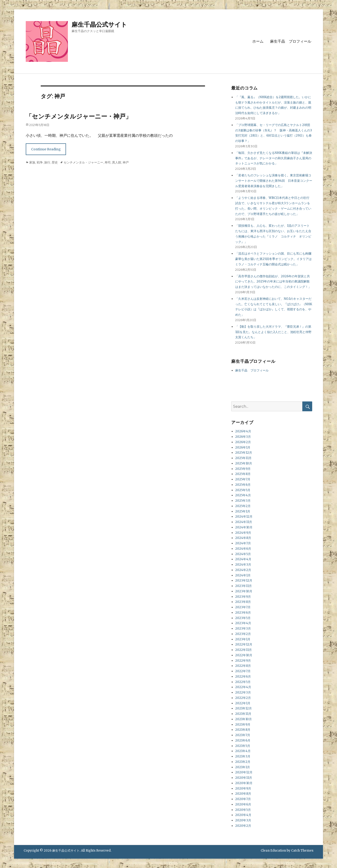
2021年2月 (243, 762)
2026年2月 (243, 442)
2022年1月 (243, 703)
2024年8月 (243, 538)
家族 (32, 162)
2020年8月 (243, 794)
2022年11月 (244, 650)
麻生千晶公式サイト (99, 25)
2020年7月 (243, 799)
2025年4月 (243, 495)
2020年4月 (243, 815)
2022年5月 (243, 682)
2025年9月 (243, 469)
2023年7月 (243, 607)
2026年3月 (243, 437)
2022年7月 (243, 671)
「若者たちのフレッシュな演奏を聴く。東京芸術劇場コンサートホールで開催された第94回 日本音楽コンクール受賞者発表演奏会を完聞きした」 (274, 181)
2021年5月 (243, 746)
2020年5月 (243, 810)
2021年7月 (243, 735)
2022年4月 (243, 687)
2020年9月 (243, 788)
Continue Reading (46, 149)
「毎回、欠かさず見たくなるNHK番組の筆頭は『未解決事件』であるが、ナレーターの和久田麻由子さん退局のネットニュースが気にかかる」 (274, 158)
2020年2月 (243, 826)
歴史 (55, 162)
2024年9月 (243, 533)
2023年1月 (243, 639)
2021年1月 (243, 767)
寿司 (108, 162)
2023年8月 (243, 602)
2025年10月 (244, 463)
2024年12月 (244, 517)
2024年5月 (243, 554)
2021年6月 (243, 740)
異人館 (117, 162)
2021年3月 (243, 756)
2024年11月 (244, 522)
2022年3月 (243, 692)
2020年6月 (243, 804)
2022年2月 (243, 698)
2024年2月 (243, 570)
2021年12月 (244, 708)
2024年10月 (244, 527)
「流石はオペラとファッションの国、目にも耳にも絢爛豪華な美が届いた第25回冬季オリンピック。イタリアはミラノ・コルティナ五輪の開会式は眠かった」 (273, 259)
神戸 (126, 162)
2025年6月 (243, 485)
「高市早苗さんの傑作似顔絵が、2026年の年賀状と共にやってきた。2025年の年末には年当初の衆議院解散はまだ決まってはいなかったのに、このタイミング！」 (273, 282)
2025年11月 (243, 458)
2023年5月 (243, 618)
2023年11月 (244, 586)
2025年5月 (243, 490)
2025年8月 (243, 474)
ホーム (258, 41)
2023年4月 (243, 623)
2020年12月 (244, 772)
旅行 (47, 162)
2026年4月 (243, 431)
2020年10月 (244, 783)
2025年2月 (243, 506)
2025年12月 (244, 453)
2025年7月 (243, 479)
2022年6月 (243, 677)
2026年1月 (243, 447)
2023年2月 (243, 634)
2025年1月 (243, 511)
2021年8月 (243, 730)
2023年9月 (243, 597)
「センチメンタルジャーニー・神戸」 (79, 116)
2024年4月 (243, 559)
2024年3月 (243, 565)
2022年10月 (244, 655)
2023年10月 (244, 591)
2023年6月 (243, 613)
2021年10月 (244, 719)
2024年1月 (243, 575)
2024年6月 (243, 549)
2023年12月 (244, 581)
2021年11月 (243, 714)
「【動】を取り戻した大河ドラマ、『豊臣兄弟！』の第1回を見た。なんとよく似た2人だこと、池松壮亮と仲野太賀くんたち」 (273, 332)
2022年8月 (243, 666)
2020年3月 (243, 820)
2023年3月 (243, 629)
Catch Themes (302, 851)
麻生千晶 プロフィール (291, 41)
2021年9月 (243, 725)
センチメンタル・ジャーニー (83, 162)
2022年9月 (243, 661)
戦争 (40, 162)
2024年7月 (243, 543)
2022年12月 (244, 644)
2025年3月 (243, 501)
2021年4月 (243, 751)
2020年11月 (244, 778)
